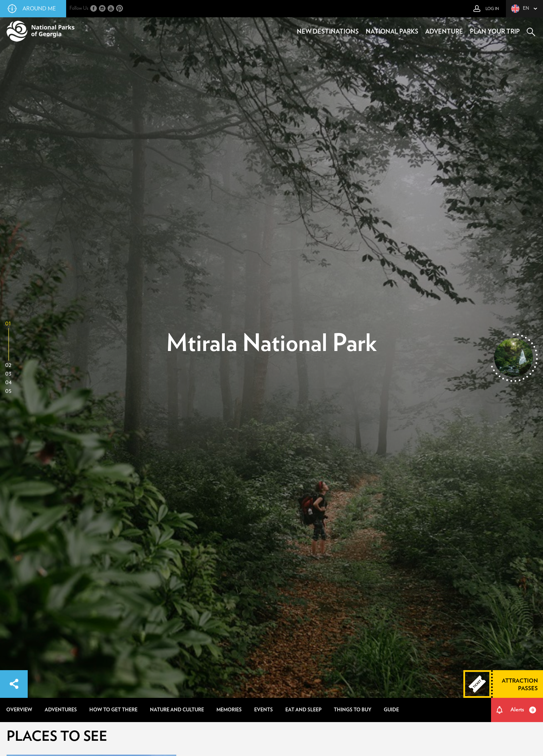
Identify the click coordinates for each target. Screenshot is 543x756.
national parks (392, 32)
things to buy (353, 710)
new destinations (328, 32)
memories (229, 710)
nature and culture (177, 710)
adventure (444, 32)
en (520, 9)
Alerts (523, 710)
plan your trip (495, 32)
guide (391, 710)
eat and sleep (303, 710)
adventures (61, 710)
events (264, 710)
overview (19, 710)
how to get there (113, 710)
